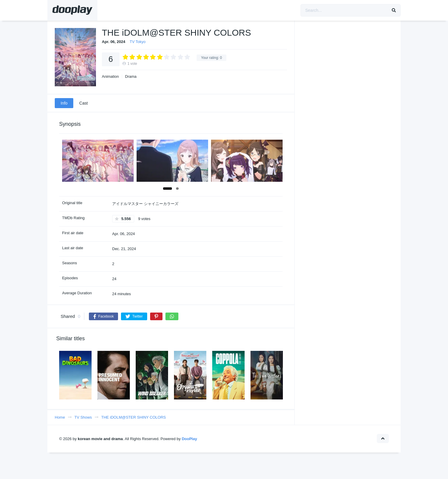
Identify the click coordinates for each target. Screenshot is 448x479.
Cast (83, 103)
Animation (110, 76)
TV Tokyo (138, 42)
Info (64, 103)
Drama (131, 76)
